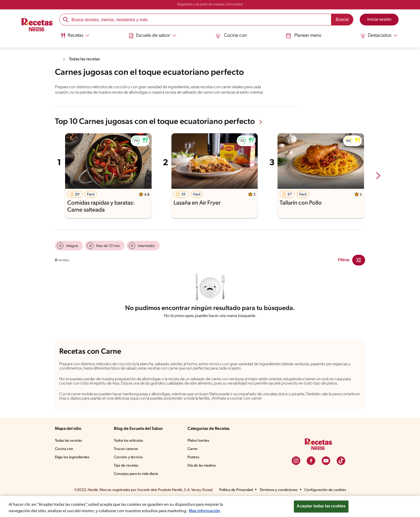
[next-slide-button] (378, 181)
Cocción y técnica (129, 473)
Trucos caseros (127, 465)
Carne (193, 465)
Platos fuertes (199, 456)
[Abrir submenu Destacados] (378, 36)
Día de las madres (203, 482)
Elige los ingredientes (73, 473)
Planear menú (303, 36)
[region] (210, 503)
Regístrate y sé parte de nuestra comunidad (210, 5)
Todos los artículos (129, 456)
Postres (194, 473)
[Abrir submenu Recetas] (76, 36)
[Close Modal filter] (359, 265)
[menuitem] (76, 38)
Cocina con (231, 36)
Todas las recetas (86, 59)
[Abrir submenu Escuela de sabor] (153, 36)
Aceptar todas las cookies (321, 503)
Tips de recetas (127, 482)
